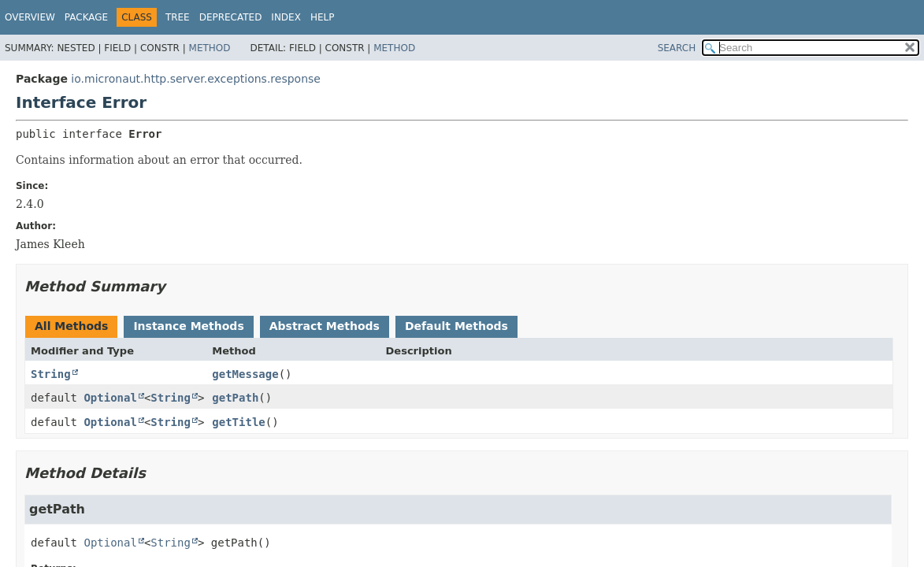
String (51, 374)
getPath (235, 398)
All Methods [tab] (71, 326)
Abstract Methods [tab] (325, 326)
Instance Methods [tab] (188, 326)
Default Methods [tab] (456, 326)
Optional (110, 398)
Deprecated (231, 17)
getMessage (245, 374)
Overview (30, 17)
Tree (178, 17)
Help (323, 17)
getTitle (238, 422)
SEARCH (677, 48)
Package (86, 17)
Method (210, 48)
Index (286, 17)
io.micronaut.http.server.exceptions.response (196, 79)
